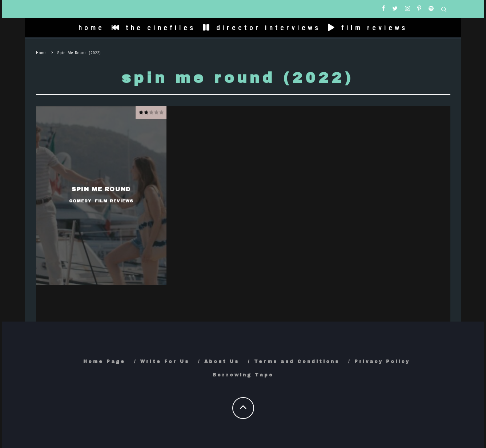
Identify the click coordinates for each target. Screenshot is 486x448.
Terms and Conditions (297, 362)
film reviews (368, 28)
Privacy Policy (382, 362)
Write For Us (165, 362)
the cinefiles (154, 28)
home (91, 28)
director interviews (262, 28)
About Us (222, 362)
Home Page (104, 362)
